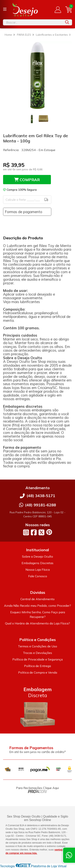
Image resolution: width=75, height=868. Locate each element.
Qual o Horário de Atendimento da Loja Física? (37, 623)
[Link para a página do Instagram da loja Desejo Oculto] (26, 532)
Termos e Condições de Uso (37, 646)
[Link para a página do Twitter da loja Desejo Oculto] (41, 532)
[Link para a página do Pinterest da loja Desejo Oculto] (49, 532)
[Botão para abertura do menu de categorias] (5, 9)
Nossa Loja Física (38, 570)
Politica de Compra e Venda (38, 672)
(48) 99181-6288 (40, 505)
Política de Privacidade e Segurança (37, 659)
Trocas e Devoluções (37, 653)
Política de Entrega (37, 666)
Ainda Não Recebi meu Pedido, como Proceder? (37, 606)
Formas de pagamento (24, 212)
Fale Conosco (38, 576)
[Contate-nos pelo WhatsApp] (69, 855)
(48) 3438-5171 (41, 496)
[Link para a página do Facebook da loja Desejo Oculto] (34, 532)
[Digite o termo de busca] (33, 22)
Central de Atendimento (37, 599)
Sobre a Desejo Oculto (37, 556)
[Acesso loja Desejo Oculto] (58, 10)
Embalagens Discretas (37, 563)
